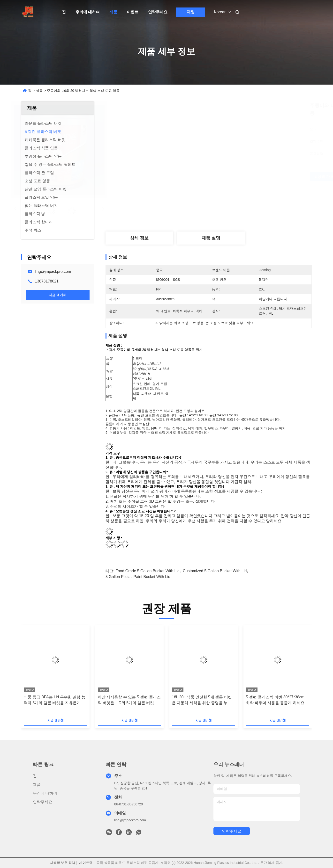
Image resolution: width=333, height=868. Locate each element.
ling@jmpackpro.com (53, 271)
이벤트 (133, 12)
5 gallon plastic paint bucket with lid (138, 577)
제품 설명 (211, 238)
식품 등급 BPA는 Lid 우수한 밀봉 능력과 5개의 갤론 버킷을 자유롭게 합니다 (55, 700)
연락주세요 (158, 12)
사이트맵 (86, 863)
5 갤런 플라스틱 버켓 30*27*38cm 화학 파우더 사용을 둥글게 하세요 (275, 700)
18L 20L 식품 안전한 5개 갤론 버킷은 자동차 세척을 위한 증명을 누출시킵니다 (202, 700)
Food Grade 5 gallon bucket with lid (148, 571)
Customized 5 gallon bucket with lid (215, 571)
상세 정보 (139, 238)
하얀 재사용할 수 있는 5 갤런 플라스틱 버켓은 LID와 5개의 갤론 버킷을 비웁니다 (129, 700)
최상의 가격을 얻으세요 (237, 177)
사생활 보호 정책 (63, 863)
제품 (113, 12)
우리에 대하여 (88, 12)
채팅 (191, 12)
